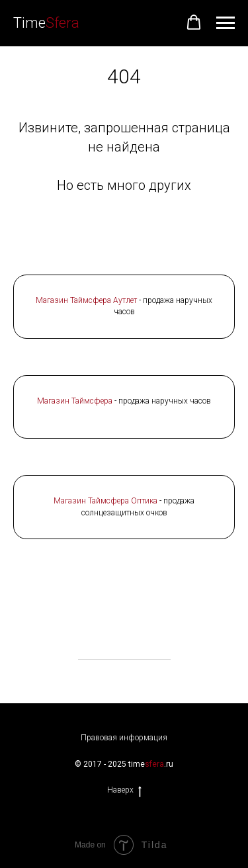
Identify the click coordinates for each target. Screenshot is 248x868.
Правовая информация (124, 738)
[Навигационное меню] (226, 23)
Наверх (124, 790)
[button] (194, 22)
